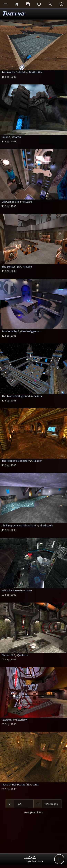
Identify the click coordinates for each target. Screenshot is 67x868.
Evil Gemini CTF (11, 202)
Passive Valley (10, 331)
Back (20, 804)
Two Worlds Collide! (13, 72)
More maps (51, 804)
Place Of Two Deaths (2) (15, 784)
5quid (5, 137)
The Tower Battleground (16, 396)
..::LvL (30, 858)
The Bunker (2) (10, 266)
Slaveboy (21, 720)
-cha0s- (28, 590)
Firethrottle (35, 72)
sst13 (36, 784)
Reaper (38, 461)
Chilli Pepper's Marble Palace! (19, 525)
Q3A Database (35, 861)
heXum (38, 396)
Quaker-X (23, 655)
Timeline (14, 14)
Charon (17, 137)
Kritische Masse (11, 590)
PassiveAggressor (31, 331)
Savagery (7, 720)
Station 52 (8, 655)
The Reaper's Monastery (16, 461)
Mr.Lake (28, 202)
